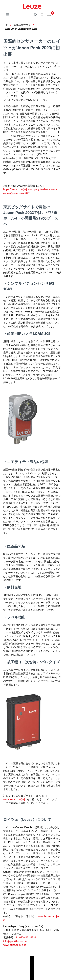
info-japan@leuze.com (15, 941)
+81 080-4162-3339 (25, 937)
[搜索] (35, 15)
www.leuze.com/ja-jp (15, 799)
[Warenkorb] (59, 14)
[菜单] (7, 15)
